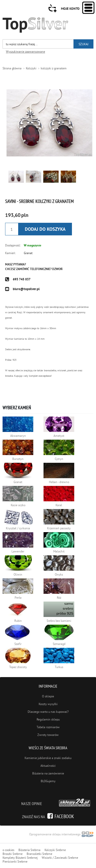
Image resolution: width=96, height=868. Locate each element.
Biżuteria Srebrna (29, 850)
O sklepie (48, 696)
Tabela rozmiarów (48, 727)
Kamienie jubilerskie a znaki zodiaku (48, 758)
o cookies (8, 850)
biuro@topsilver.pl (26, 289)
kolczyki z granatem (54, 68)
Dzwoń (57, 269)
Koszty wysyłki (48, 704)
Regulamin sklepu (48, 719)
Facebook (64, 816)
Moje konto (70, 9)
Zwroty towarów (48, 735)
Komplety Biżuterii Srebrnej (20, 858)
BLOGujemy (48, 781)
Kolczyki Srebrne (55, 850)
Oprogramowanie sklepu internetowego (61, 835)
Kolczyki (31, 68)
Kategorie (88, 8)
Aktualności (48, 766)
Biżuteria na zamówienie (48, 773)
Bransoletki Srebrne (39, 854)
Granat (28, 253)
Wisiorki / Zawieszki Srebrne (60, 858)
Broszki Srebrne (13, 854)
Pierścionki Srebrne (15, 861)
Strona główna (12, 68)
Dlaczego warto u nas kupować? (48, 712)
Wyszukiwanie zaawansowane (25, 52)
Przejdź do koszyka (52, 8)
